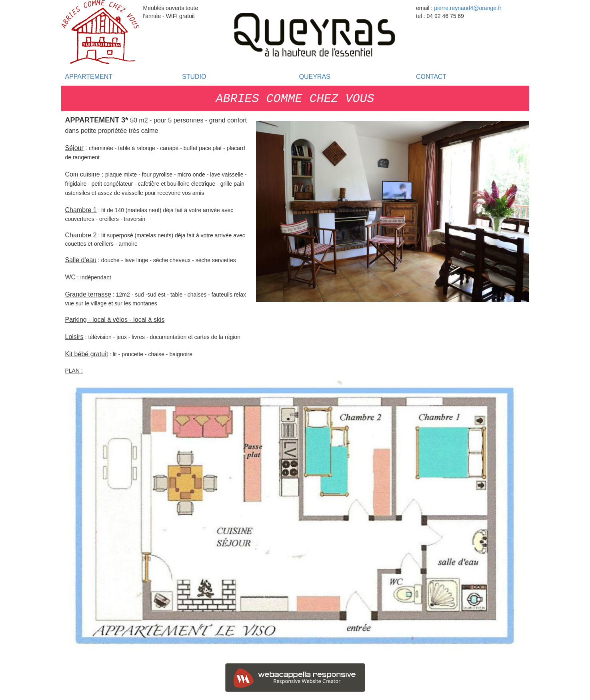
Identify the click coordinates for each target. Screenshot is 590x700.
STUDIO (194, 77)
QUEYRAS (315, 77)
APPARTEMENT (89, 77)
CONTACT (431, 77)
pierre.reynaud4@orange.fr (468, 8)
